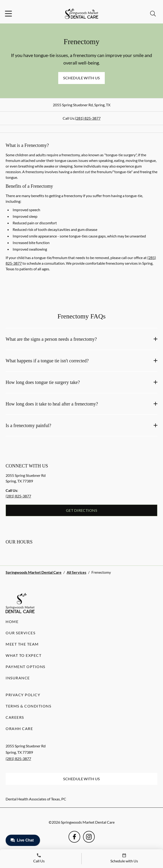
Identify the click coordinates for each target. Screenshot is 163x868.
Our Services (20, 633)
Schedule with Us (81, 78)
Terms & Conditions (28, 706)
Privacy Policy (23, 695)
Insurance (18, 678)
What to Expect (24, 655)
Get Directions (82, 510)
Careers (15, 717)
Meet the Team (22, 644)
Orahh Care (19, 728)
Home (12, 621)
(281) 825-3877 (88, 118)
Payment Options (25, 667)
